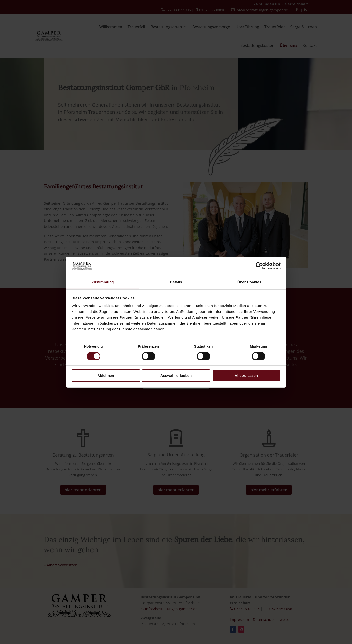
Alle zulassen (246, 376)
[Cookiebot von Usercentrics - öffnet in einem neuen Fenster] (259, 266)
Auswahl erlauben (176, 376)
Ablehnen (106, 376)
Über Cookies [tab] (249, 282)
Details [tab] (176, 282)
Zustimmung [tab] (103, 282)
